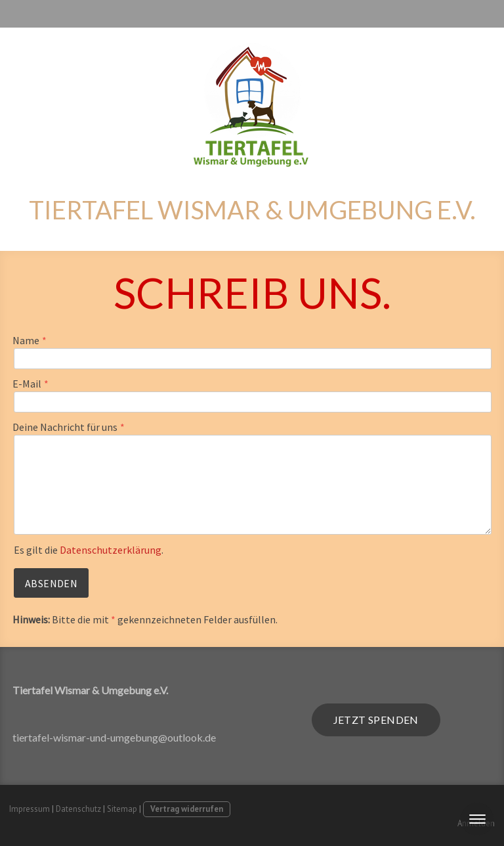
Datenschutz (78, 809)
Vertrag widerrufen (187, 809)
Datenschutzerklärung (111, 550)
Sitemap (122, 809)
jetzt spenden (376, 720)
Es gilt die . (89, 550)
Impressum (30, 809)
